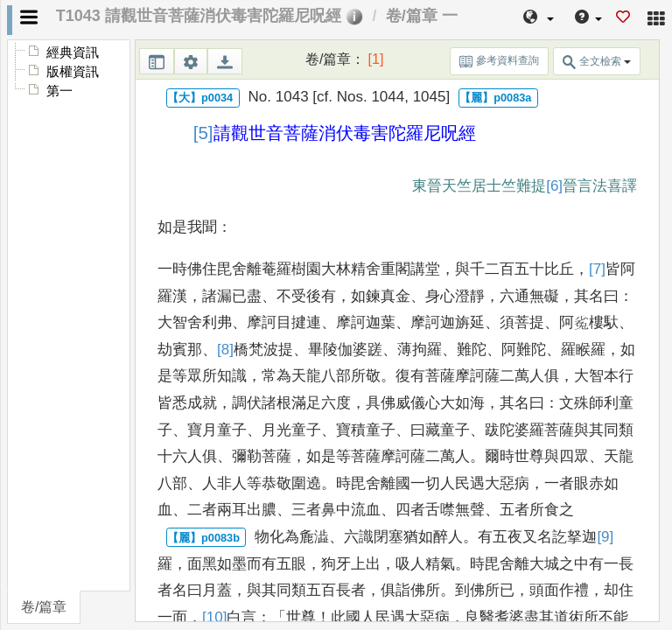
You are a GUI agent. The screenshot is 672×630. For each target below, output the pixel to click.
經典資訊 (73, 52)
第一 (59, 91)
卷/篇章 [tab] (44, 607)
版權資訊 (73, 72)
